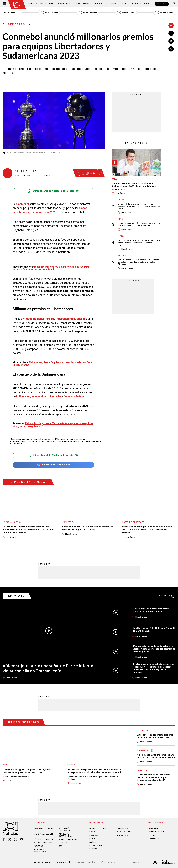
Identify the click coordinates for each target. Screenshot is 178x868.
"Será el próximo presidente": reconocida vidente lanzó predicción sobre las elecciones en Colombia (94, 771)
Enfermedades (144, 730)
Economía (98, 4)
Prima (115, 179)
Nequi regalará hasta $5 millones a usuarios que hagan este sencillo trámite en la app (139, 224)
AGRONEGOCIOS (123, 835)
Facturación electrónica (65, 830)
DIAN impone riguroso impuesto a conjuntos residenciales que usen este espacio (27, 771)
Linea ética (64, 843)
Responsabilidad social (44, 829)
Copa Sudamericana (20, 439)
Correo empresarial (43, 843)
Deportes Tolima (77, 439)
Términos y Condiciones (129, 862)
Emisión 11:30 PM (165, 12)
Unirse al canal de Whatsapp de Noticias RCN (53, 191)
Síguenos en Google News (53, 465)
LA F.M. (92, 839)
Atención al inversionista (40, 850)
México (121, 236)
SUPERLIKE (152, 835)
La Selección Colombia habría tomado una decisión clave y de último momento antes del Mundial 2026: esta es (28, 530)
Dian (5, 765)
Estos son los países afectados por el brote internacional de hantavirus (155, 736)
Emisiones (11, 12)
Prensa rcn (39, 846)
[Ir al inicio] (17, 5)
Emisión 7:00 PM (126, 12)
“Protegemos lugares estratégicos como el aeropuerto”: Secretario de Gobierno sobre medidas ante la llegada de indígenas (153, 668)
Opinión (123, 4)
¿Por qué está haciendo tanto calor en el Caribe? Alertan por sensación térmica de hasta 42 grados (154, 649)
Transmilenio (143, 750)
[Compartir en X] (171, 41)
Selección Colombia (12, 522)
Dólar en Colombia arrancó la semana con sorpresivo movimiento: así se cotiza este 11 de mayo (139, 206)
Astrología (72, 765)
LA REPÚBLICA (123, 829)
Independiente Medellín (70, 441)
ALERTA (93, 842)
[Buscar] (174, 4)
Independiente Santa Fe (24, 441)
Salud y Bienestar (81, 4)
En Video (17, 596)
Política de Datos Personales (83, 862)
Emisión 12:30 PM (88, 12)
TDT (105, 829)
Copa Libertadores (42, 439)
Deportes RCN (64, 4)
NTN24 (92, 829)
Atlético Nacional (47, 441)
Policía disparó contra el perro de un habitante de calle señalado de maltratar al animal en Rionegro (139, 262)
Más (167, 596)
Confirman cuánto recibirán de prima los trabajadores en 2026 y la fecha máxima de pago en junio (134, 186)
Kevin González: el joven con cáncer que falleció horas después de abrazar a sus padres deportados (139, 243)
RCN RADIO (94, 835)
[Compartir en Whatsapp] (171, 49)
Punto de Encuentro (139, 4)
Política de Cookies (107, 862)
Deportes (17, 24)
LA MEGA (93, 849)
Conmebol (18, 444)
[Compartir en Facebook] (171, 33)
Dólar (121, 200)
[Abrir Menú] (4, 4)
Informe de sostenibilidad (65, 835)
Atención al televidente (45, 834)
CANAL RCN (162, 4)
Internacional (47, 4)
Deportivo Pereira (93, 441)
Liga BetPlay (68, 522)
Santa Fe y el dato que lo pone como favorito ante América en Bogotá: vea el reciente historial (147, 530)
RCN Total (94, 832)
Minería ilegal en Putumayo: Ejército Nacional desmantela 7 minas (151, 610)
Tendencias (111, 4)
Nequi (121, 219)
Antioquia (123, 255)
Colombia (32, 4)
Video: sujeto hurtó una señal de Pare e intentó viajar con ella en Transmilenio (48, 668)
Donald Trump (144, 770)
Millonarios (60, 439)
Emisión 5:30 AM (49, 12)
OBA (60, 846)
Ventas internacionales (70, 839)
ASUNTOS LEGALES (124, 832)
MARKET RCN (154, 839)
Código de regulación (44, 839)
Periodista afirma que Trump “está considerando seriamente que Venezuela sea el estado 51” (154, 777)
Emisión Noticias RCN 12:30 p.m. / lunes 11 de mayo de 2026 (154, 629)
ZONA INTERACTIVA (156, 832)
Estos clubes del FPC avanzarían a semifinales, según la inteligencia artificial (88, 528)
